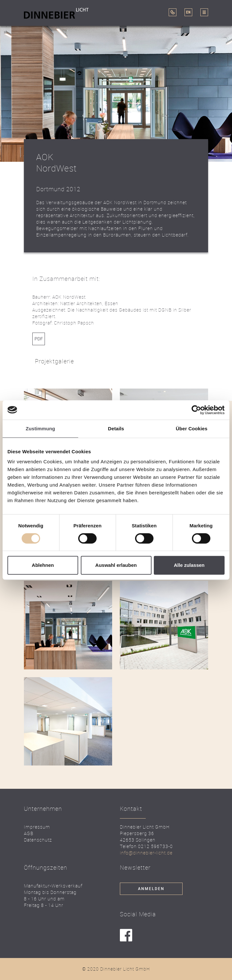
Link (39, 339)
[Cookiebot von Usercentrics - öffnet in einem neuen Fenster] (196, 410)
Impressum (37, 827)
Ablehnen (43, 565)
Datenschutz (38, 840)
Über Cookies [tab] (192, 429)
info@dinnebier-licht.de (146, 853)
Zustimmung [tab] (41, 429)
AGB (29, 833)
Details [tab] (116, 429)
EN (188, 12)
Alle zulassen (189, 565)
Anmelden (151, 889)
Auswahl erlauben (116, 565)
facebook (126, 936)
